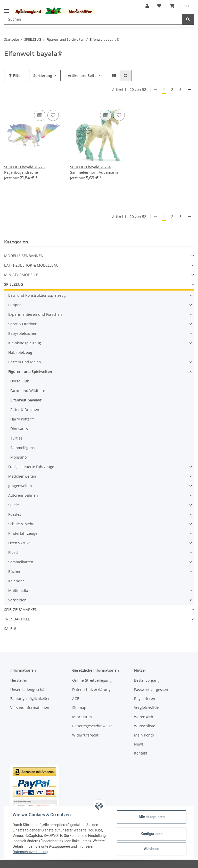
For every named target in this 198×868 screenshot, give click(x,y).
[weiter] (189, 90)
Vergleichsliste (147, 708)
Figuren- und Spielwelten (30, 371)
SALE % (10, 629)
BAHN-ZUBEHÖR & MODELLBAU (31, 265)
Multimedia (18, 590)
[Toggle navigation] (7, 9)
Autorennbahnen (23, 495)
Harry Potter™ (22, 419)
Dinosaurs (19, 429)
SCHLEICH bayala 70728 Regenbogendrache (24, 170)
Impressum (82, 717)
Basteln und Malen (25, 362)
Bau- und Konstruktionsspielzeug (37, 295)
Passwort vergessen (151, 690)
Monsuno (18, 457)
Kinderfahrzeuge (23, 533)
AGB (76, 699)
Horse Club (20, 381)
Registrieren (145, 699)
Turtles (16, 438)
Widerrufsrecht (85, 735)
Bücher (14, 571)
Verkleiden (17, 600)
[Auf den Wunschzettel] (53, 115)
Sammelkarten (21, 562)
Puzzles (15, 514)
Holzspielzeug (20, 352)
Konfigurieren (151, 834)
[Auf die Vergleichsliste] (40, 115)
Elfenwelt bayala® (26, 400)
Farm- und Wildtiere (28, 391)
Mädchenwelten (22, 476)
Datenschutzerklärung (91, 690)
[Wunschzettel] (159, 6)
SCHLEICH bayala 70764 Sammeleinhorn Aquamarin (94, 170)
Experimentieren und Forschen (35, 314)
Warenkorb (144, 717)
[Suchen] (93, 19)
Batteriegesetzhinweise (92, 726)
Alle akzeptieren (151, 817)
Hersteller (19, 680)
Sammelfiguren (23, 448)
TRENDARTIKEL (17, 619)
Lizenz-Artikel (20, 543)
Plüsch (14, 552)
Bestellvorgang (147, 680)
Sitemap (79, 708)
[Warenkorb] (180, 6)
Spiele (14, 505)
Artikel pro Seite (82, 76)
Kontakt (141, 753)
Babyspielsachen (23, 333)
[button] (147, 6)
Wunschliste (145, 726)
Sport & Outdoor (22, 324)
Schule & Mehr (21, 524)
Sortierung (43, 76)
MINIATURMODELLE (21, 275)
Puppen (15, 305)
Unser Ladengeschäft (29, 690)
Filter (15, 76)
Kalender (16, 581)
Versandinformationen (30, 708)
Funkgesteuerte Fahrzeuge (31, 467)
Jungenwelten (20, 486)
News (139, 744)
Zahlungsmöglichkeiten (30, 699)
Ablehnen (151, 849)
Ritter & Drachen (25, 410)
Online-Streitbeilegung (92, 680)
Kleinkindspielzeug (25, 343)
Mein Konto (144, 735)
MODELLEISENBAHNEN (24, 256)
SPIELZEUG (14, 284)
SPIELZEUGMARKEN (21, 610)
